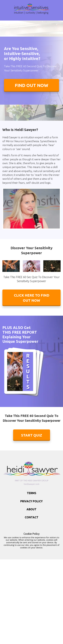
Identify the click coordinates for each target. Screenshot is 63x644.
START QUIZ (32, 435)
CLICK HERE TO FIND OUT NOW (32, 298)
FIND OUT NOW (32, 85)
